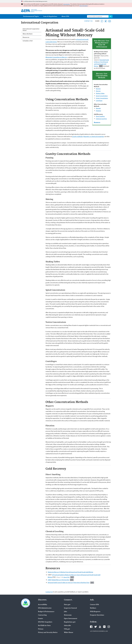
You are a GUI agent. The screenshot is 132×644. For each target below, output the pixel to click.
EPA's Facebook (91, 627)
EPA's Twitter (96, 627)
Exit (101, 66)
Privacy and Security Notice (48, 633)
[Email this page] (110, 21)
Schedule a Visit (28, 41)
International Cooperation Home (31, 30)
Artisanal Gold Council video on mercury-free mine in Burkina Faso (69, 583)
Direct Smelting (100, 116)
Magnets (98, 108)
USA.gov (67, 629)
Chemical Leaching (101, 119)
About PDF (66, 577)
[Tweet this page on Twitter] (106, 21)
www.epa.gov (67, 4)
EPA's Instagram (109, 627)
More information (84, 6)
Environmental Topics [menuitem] (31, 16)
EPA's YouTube (100, 627)
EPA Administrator (45, 608)
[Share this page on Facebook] (102, 21)
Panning (98, 89)
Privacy (41, 629)
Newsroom (68, 615)
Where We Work (28, 34)
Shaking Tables (100, 93)
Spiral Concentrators (102, 96)
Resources (26, 37)
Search (111, 16)
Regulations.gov (70, 622)
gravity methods (77, 136)
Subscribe (67, 626)
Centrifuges (99, 101)
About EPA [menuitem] (65, 16)
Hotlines (93, 608)
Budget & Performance (46, 612)
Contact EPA (94, 605)
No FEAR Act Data (44, 626)
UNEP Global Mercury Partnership (58, 580)
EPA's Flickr (104, 627)
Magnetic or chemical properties (94, 136)
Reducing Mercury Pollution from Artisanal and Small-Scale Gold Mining (70, 572)
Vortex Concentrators (102, 98)
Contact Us (88, 21)
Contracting (42, 615)
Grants (40, 619)
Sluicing (98, 91)
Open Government (71, 619)
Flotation (98, 111)
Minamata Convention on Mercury (56, 57)
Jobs (65, 612)
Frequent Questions (97, 615)
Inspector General (70, 608)
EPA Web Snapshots (45, 622)
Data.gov (67, 605)
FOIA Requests (95, 612)
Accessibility (43, 605)
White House (69, 633)
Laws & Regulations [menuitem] (50, 16)
